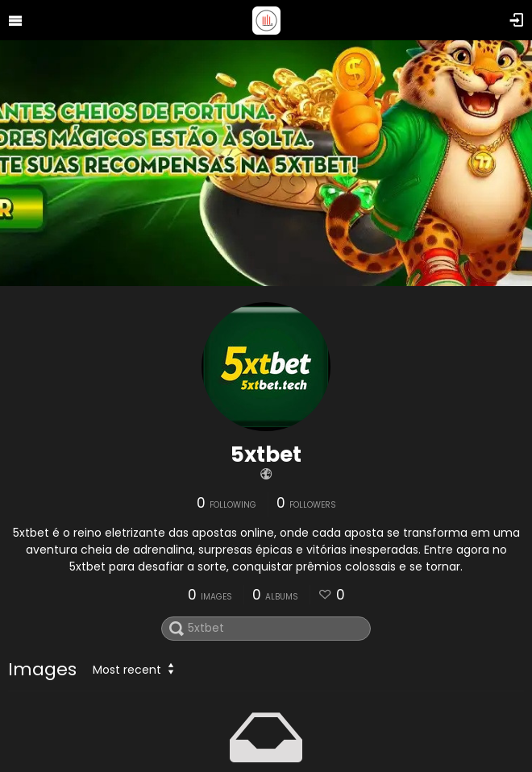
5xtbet (266, 454)
